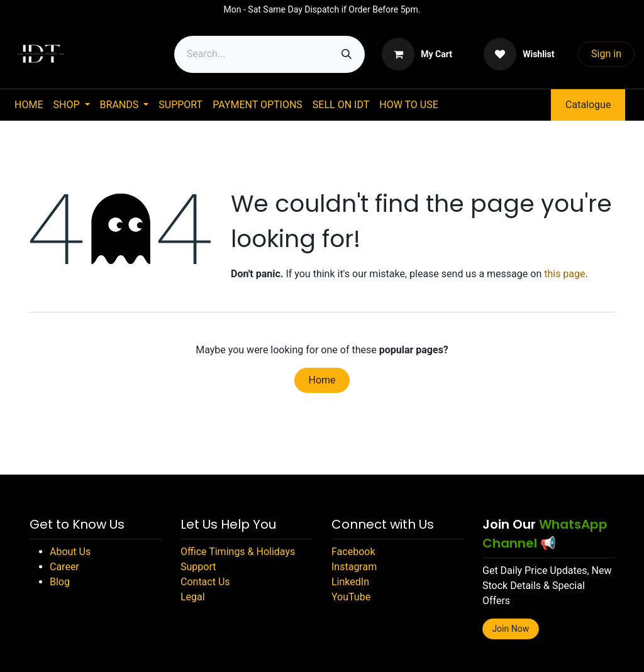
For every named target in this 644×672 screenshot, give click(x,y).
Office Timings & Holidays (238, 552)
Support (198, 567)
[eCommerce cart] (417, 54)
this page (564, 274)
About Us (70, 552)
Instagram (354, 567)
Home (322, 380)
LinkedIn (350, 582)
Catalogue (588, 105)
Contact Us (205, 582)
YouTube (351, 597)
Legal (193, 597)
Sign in (606, 54)
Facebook (353, 552)
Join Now (510, 629)
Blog (60, 582)
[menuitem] (29, 105)
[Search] (347, 54)
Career (64, 567)
